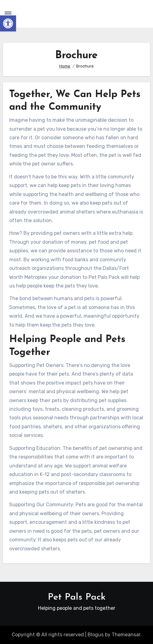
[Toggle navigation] (8, 14)
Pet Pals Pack (77, 597)
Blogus (96, 635)
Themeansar (126, 635)
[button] (8, 23)
